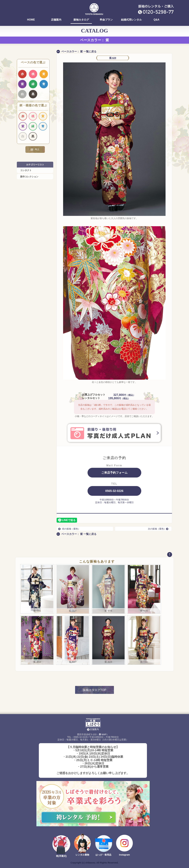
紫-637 (73, 662)
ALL (35, 149)
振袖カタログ (81, 20)
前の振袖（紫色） (69, 529)
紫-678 (144, 611)
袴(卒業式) (61, 856)
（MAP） (103, 734)
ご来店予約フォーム (114, 473)
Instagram (125, 855)
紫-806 (108, 611)
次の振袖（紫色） (159, 529)
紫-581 (144, 662)
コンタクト (26, 170)
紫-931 (37, 611)
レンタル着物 (82, 855)
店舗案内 (56, 20)
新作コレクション (29, 177)
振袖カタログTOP (95, 690)
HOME (31, 20)
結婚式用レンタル (131, 20)
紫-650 (37, 662)
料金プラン (106, 20)
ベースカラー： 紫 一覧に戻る (79, 52)
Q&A (156, 20)
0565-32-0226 (114, 491)
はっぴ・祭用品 (103, 855)
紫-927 (73, 611)
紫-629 (113, 58)
